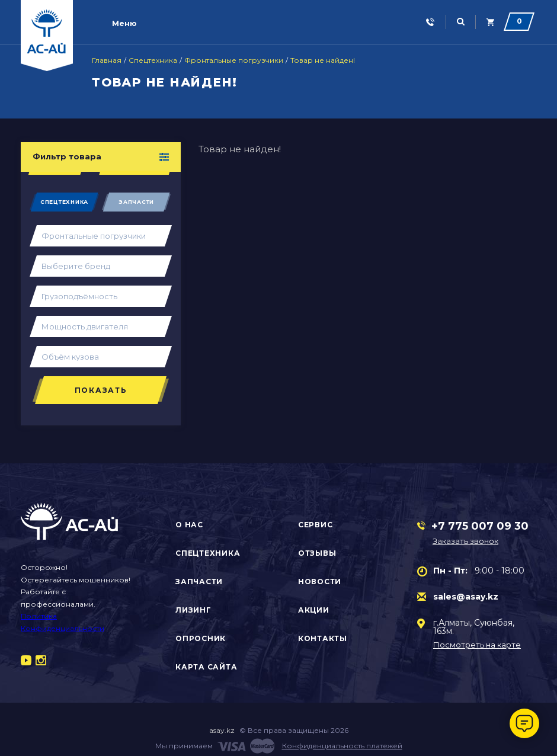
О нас (189, 525)
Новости (320, 582)
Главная (107, 60)
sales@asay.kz (466, 597)
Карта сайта (206, 667)
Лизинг (193, 610)
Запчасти (136, 202)
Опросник (201, 638)
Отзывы (317, 553)
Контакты (323, 638)
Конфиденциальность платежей (342, 746)
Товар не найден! (323, 60)
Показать (101, 390)
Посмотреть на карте (477, 645)
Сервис (316, 525)
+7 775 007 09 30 (480, 526)
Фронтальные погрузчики (234, 60)
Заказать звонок (465, 541)
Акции (314, 610)
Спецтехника (153, 60)
